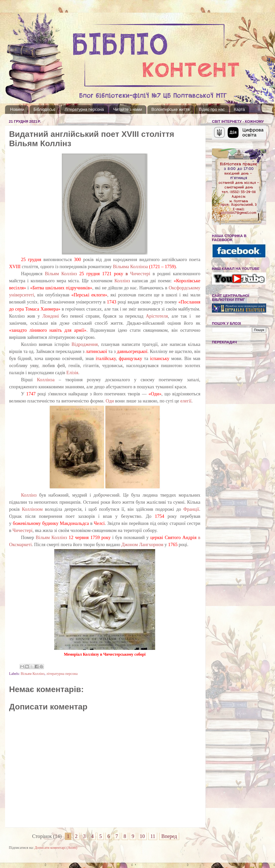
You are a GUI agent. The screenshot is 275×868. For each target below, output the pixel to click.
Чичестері (140, 274)
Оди (110, 401)
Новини (17, 109)
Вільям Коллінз (61, 274)
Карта (240, 109)
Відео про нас (212, 109)
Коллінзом (32, 509)
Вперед (169, 836)
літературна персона (62, 674)
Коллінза (46, 380)
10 (142, 836)
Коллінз (122, 281)
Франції (191, 509)
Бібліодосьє (45, 109)
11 (153, 836)
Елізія (72, 373)
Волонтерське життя (170, 109)
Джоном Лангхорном (142, 544)
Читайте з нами (128, 109)
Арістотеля (157, 316)
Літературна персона (84, 109)
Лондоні (52, 316)
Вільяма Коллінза (131, 266)
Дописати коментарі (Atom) (56, 848)
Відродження (85, 344)
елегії (186, 401)
